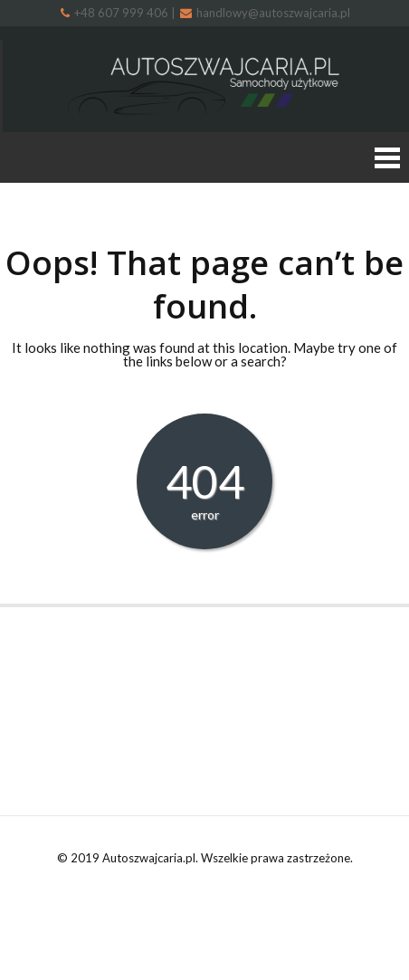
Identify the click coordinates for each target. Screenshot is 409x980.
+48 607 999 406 (116, 13)
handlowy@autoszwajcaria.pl (265, 13)
